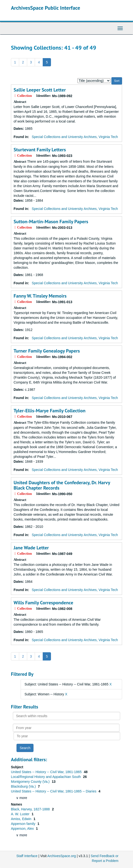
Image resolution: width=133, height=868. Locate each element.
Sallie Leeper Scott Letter (40, 90)
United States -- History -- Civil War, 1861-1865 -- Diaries (54, 791)
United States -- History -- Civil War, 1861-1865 (47, 772)
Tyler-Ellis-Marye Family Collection (50, 411)
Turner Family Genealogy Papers (47, 351)
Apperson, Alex (23, 829)
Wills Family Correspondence (43, 603)
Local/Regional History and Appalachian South (46, 777)
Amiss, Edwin (22, 819)
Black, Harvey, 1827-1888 (31, 809)
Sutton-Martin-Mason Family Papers (51, 222)
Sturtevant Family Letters (40, 150)
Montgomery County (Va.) (31, 782)
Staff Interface (27, 856)
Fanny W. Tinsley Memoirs (40, 296)
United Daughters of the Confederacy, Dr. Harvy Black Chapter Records (62, 485)
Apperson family (24, 824)
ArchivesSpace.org (62, 856)
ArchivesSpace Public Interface (46, 8)
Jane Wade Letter (31, 548)
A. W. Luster (21, 814)
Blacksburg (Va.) (24, 786)
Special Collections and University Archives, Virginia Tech (75, 137)
